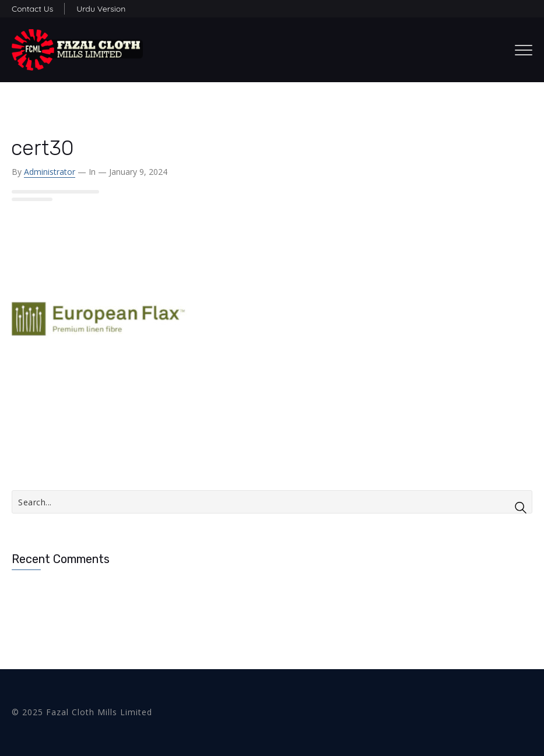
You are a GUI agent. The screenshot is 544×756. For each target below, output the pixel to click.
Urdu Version (101, 9)
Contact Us (32, 9)
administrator (50, 172)
